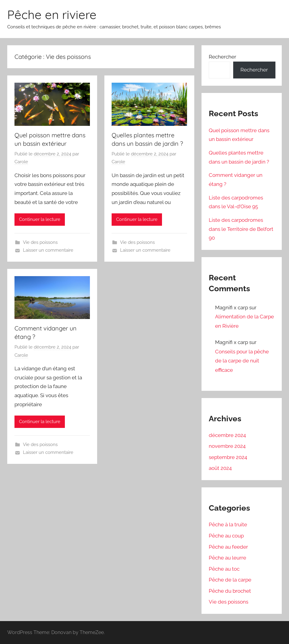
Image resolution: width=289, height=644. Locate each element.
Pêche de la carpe (230, 580)
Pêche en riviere (52, 14)
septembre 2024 (228, 457)
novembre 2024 (227, 446)
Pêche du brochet (230, 591)
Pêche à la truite (228, 524)
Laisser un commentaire (48, 250)
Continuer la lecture (40, 219)
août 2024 (220, 468)
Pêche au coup (226, 536)
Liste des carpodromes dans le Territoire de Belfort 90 (241, 229)
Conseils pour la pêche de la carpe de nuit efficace (242, 361)
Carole (21, 162)
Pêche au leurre (227, 558)
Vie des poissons (40, 242)
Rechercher (222, 57)
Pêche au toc (224, 569)
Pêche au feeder (228, 547)
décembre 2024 (227, 435)
